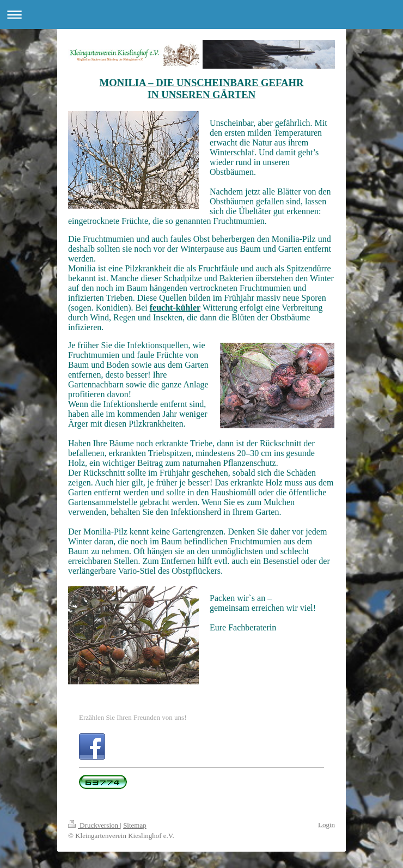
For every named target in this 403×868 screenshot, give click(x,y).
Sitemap (135, 825)
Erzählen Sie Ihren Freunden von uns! (133, 717)
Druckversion (94, 825)
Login (326, 825)
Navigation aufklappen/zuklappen (201, 14)
